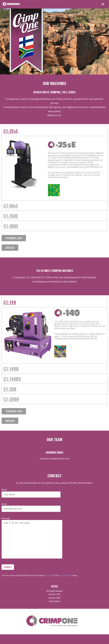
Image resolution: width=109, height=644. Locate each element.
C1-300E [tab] (11, 226)
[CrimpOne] (12, 4)
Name (31, 492)
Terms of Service (65, 575)
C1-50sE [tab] (11, 205)
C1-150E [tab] (11, 216)
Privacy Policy (49, 575)
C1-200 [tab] (10, 389)
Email (31, 506)
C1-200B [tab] (11, 399)
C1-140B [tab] (11, 369)
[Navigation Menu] (103, 4)
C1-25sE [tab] (11, 131)
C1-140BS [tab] (12, 379)
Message (34, 538)
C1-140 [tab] (10, 302)
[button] (14, 238)
